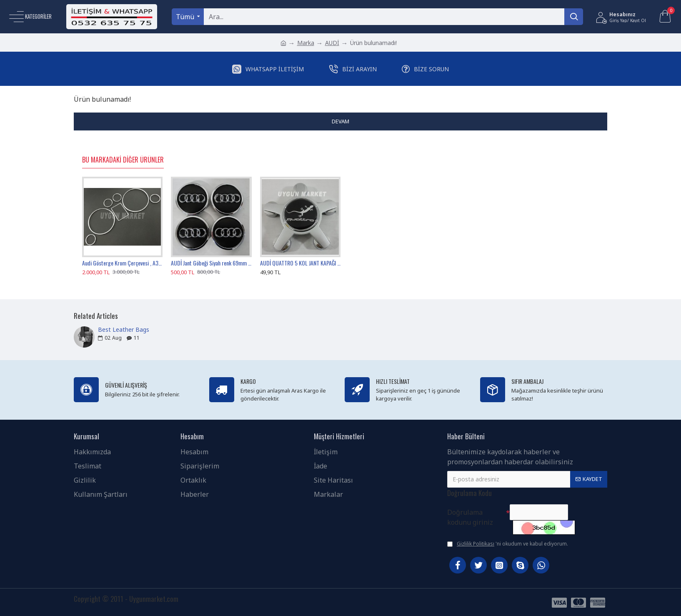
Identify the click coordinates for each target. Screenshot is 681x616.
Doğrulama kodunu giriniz (470, 517)
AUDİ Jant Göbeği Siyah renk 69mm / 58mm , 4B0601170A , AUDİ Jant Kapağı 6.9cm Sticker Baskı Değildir (211, 263)
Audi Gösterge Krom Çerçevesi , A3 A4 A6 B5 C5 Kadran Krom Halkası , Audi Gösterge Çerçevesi (122, 263)
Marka (306, 43)
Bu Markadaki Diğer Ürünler (123, 160)
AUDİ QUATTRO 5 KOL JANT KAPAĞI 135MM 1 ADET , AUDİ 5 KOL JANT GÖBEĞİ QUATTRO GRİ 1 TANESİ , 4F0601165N (300, 263)
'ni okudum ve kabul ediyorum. (508, 544)
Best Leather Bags (124, 329)
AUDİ (332, 43)
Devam (340, 121)
